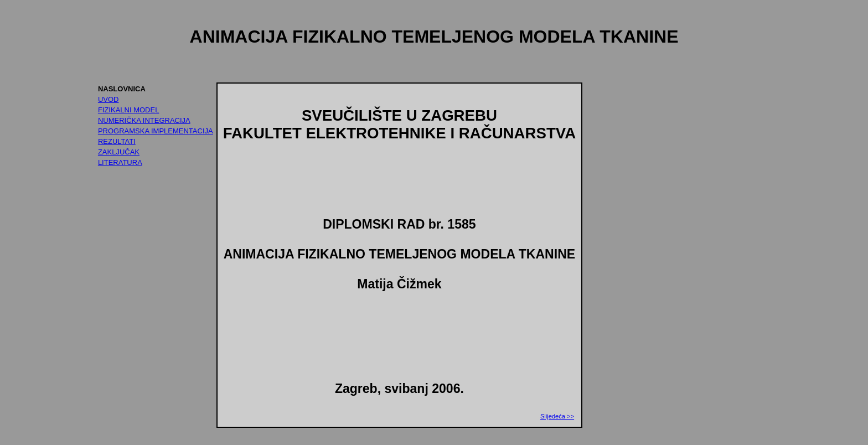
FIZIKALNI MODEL (129, 110)
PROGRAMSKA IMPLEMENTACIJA (156, 131)
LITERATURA (120, 162)
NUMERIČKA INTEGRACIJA (144, 120)
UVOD (108, 99)
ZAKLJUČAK (119, 152)
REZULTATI (117, 141)
